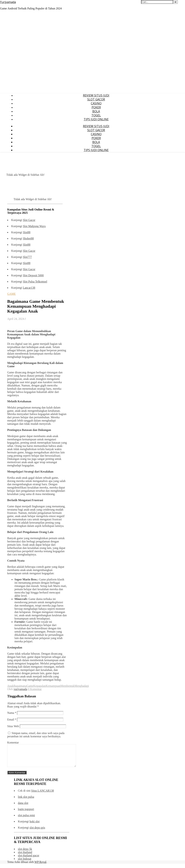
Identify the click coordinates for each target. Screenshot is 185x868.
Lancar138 (29, 288)
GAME (11, 294)
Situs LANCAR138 (42, 795)
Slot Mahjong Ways (34, 226)
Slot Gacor (29, 220)
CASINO (96, 103)
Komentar (13, 742)
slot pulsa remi (26, 820)
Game (30, 686)
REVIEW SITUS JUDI (96, 95)
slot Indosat (25, 863)
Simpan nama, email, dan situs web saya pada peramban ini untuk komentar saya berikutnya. (36, 735)
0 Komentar (35, 689)
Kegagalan (40, 686)
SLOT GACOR (96, 99)
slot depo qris (37, 832)
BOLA (96, 111)
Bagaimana (20, 686)
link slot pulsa (26, 801)
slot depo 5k (25, 853)
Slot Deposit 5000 (33, 275)
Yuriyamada (8, 2)
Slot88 (27, 232)
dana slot (23, 807)
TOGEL (96, 115)
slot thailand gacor (29, 860)
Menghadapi (82, 686)
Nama (12, 713)
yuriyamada (20, 689)
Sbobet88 (28, 238)
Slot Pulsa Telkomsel (35, 282)
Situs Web (13, 726)
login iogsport (26, 813)
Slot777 (27, 257)
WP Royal (40, 866)
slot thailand (25, 857)
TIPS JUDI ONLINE (96, 119)
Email (12, 720)
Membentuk (67, 686)
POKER (96, 107)
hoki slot (35, 826)
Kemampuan (53, 686)
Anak (10, 686)
